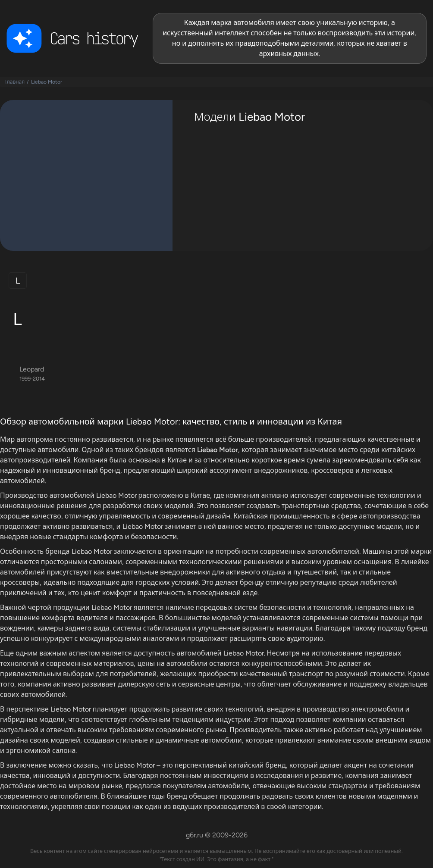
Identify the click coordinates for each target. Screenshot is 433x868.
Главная (14, 82)
